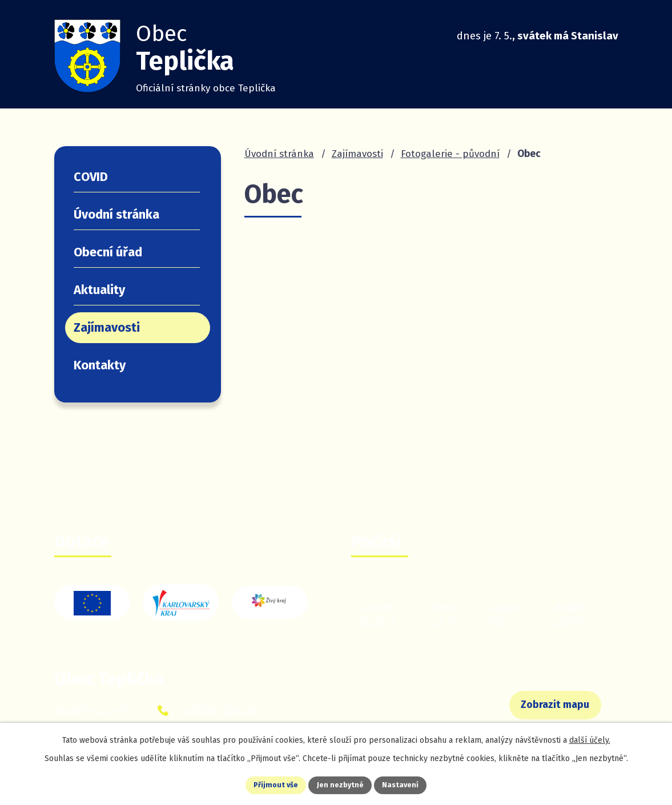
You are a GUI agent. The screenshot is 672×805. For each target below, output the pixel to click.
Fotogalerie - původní (450, 154)
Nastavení (411, 784)
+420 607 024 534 (218, 710)
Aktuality (99, 290)
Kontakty (100, 365)
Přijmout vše (267, 784)
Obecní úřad (108, 252)
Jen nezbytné (341, 784)
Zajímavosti (357, 154)
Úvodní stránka (279, 154)
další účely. (590, 737)
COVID (91, 177)
